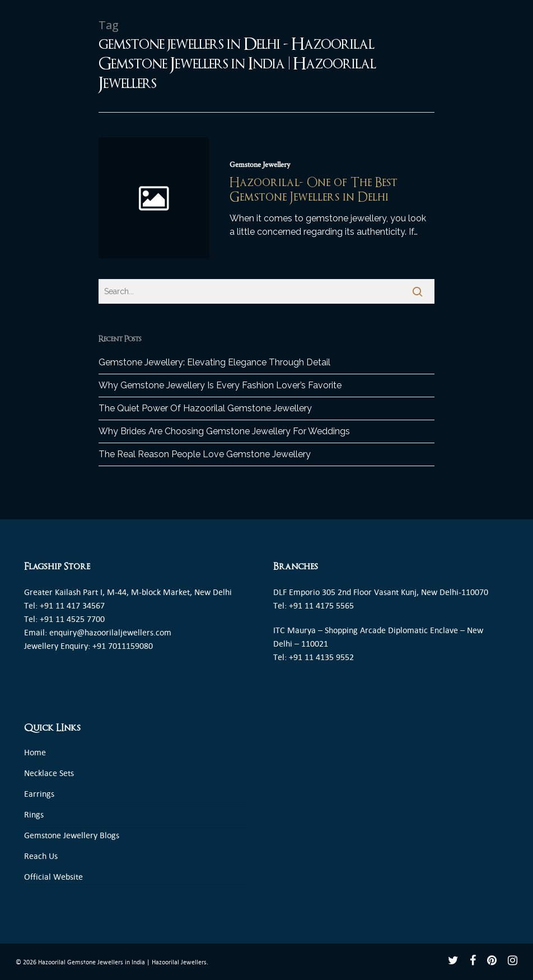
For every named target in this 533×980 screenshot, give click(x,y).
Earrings (39, 794)
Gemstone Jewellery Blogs (72, 835)
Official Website (53, 877)
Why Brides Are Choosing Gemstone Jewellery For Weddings (224, 431)
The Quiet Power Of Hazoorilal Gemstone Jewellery (205, 408)
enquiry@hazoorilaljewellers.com (110, 632)
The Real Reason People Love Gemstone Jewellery (205, 454)
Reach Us (41, 856)
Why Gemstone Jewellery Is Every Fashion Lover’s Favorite (220, 385)
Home (35, 752)
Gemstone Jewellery (260, 165)
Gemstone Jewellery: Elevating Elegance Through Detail (214, 362)
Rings (34, 814)
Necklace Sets (49, 773)
